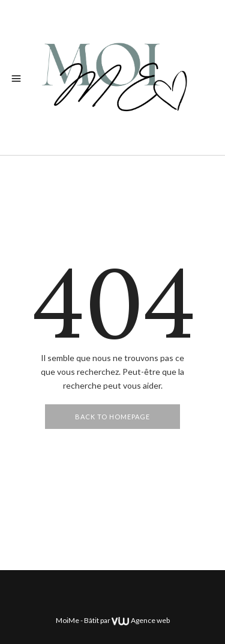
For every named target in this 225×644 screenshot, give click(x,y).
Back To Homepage (112, 417)
